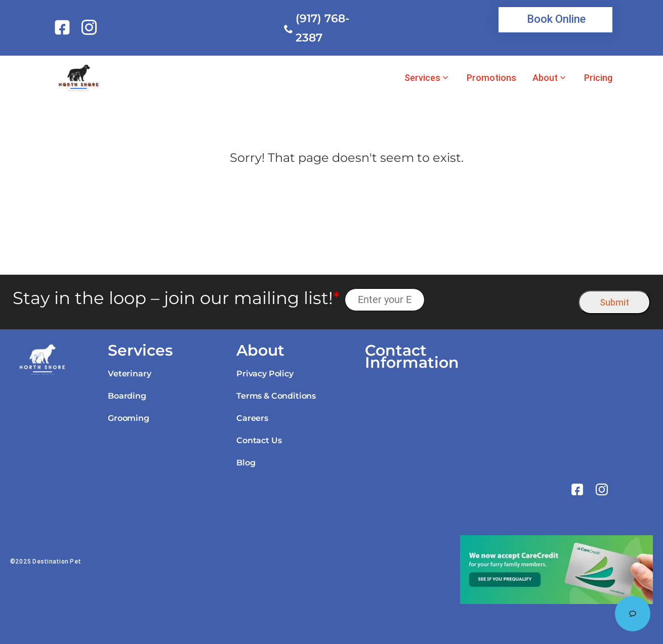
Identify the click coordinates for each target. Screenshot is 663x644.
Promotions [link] (491, 78)
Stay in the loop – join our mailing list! (176, 298)
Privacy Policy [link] (265, 374)
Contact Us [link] (259, 440)
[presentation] (502, 300)
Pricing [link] (598, 78)
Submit (614, 302)
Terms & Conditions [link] (276, 396)
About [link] (545, 78)
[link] (64, 27)
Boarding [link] (127, 396)
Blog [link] (246, 463)
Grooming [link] (129, 418)
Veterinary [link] (129, 374)
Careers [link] (252, 418)
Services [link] (422, 78)
